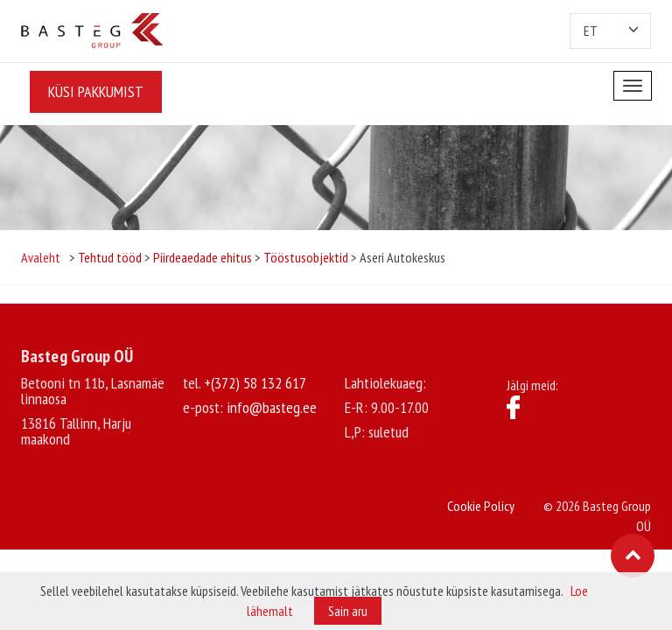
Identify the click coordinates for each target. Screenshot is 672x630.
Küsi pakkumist (96, 91)
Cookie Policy (481, 506)
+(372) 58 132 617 (255, 383)
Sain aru (348, 611)
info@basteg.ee (272, 407)
